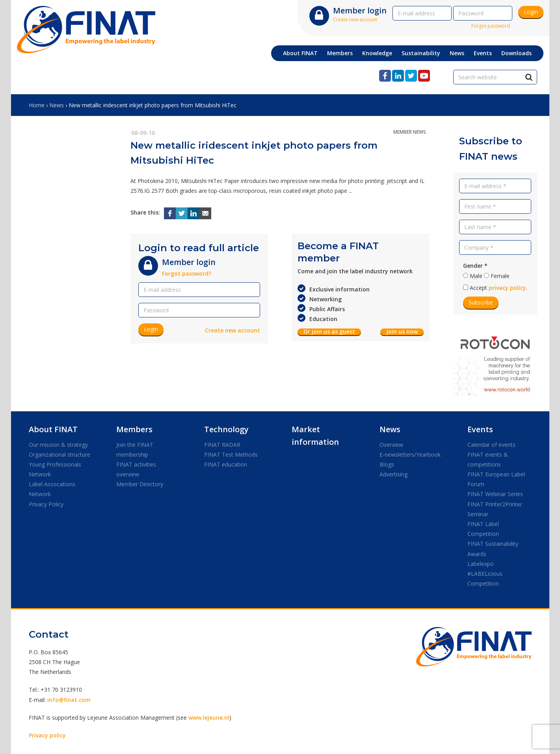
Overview (391, 445)
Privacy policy (47, 735)
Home (37, 105)
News (57, 105)
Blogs (387, 464)
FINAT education (226, 464)
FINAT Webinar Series (495, 494)
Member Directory (140, 484)
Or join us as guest (329, 332)
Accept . (499, 288)
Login (531, 12)
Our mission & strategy (58, 445)
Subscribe (481, 302)
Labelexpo (481, 564)
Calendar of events (491, 445)
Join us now (402, 332)
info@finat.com (69, 700)
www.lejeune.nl (209, 718)
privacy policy (507, 288)
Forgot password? (187, 273)
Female (500, 276)
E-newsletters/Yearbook (410, 454)
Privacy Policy (46, 504)
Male (476, 276)
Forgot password (491, 26)
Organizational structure (60, 454)
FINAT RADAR (222, 445)
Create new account (355, 20)
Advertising (393, 474)
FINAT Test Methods (231, 454)
